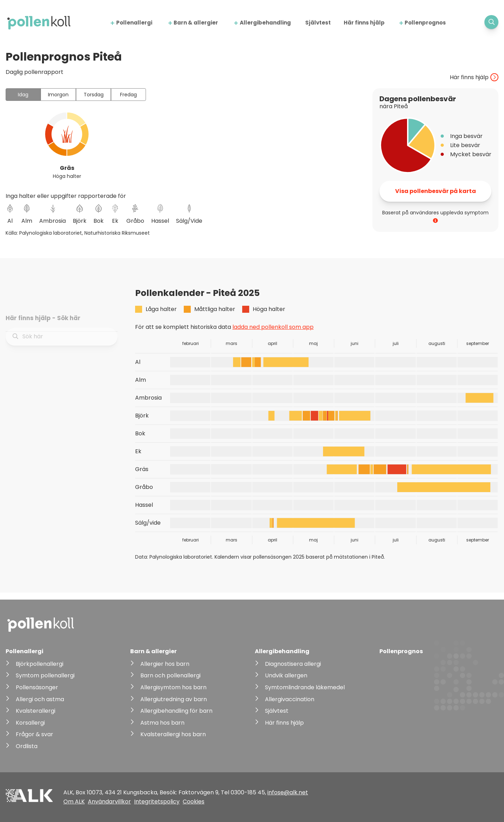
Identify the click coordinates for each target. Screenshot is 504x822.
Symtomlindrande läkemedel (305, 687)
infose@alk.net (288, 792)
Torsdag (94, 95)
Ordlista (27, 746)
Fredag (128, 95)
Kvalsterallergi (36, 711)
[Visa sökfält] (491, 22)
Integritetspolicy (157, 802)
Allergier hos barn (165, 664)
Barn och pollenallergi (170, 675)
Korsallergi (30, 723)
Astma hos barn (162, 723)
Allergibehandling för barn (176, 711)
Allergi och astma (40, 699)
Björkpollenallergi (40, 664)
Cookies (194, 802)
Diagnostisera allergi (293, 664)
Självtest (318, 23)
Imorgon (58, 95)
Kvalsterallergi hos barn (173, 734)
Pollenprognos (425, 23)
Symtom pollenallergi (45, 675)
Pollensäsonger (37, 687)
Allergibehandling (265, 23)
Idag (23, 95)
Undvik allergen (286, 675)
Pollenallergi (134, 23)
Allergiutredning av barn (174, 699)
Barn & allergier (196, 23)
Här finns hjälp (364, 23)
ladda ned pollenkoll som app (273, 327)
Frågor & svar (34, 734)
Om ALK (74, 802)
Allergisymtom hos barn (173, 687)
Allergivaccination (290, 699)
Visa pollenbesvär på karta (436, 191)
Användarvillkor (109, 802)
